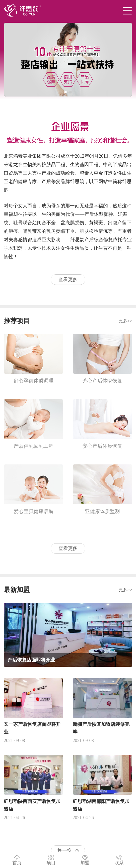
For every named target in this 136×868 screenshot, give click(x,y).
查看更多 (68, 279)
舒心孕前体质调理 (34, 381)
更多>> (125, 321)
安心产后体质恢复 (102, 446)
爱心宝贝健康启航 (34, 511)
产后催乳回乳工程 (34, 446)
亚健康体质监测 (102, 511)
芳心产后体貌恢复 (102, 381)
